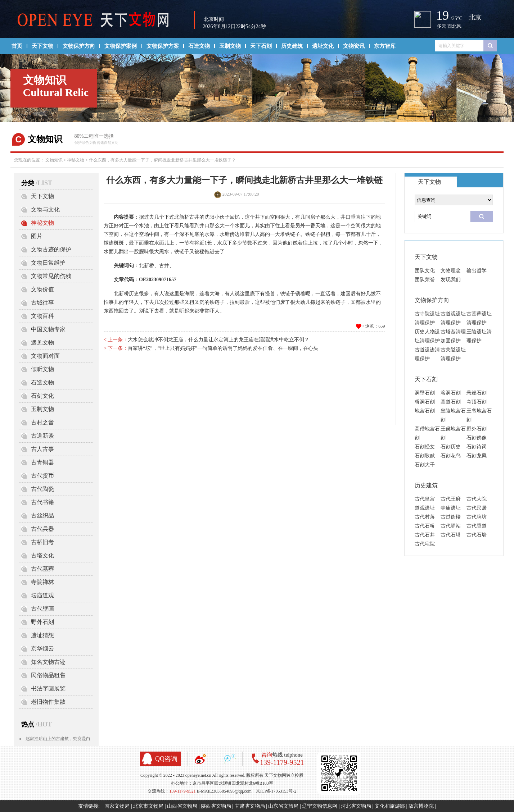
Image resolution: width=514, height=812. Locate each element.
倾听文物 (42, 369)
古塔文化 (42, 555)
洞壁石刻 (425, 393)
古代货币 (42, 476)
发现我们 (451, 280)
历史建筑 (292, 46)
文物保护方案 (163, 46)
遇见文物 (42, 343)
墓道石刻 (451, 402)
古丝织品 (42, 516)
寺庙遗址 (451, 508)
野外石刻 (42, 622)
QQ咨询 (166, 759)
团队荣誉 (425, 280)
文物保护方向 (79, 46)
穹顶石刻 (477, 402)
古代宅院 (425, 544)
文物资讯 (354, 46)
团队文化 (425, 271)
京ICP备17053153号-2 (276, 791)
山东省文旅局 (283, 806)
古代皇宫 (425, 499)
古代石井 (425, 535)
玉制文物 (230, 46)
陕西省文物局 (216, 806)
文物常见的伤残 (51, 276)
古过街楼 (451, 517)
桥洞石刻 (425, 402)
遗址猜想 (42, 635)
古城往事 (42, 303)
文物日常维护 (48, 263)
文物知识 (54, 160)
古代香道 (477, 526)
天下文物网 (97, 20)
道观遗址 (425, 508)
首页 (17, 46)
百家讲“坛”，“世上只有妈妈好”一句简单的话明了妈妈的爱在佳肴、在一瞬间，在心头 (223, 348)
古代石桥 (425, 526)
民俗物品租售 (48, 675)
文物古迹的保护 (51, 249)
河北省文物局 (356, 806)
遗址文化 (323, 46)
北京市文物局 (148, 806)
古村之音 (42, 422)
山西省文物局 (182, 806)
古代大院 (477, 499)
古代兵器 (42, 529)
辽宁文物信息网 (320, 806)
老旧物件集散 (48, 702)
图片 (37, 236)
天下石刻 (261, 46)
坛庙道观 (42, 595)
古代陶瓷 (42, 489)
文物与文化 (45, 209)
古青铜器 (42, 462)
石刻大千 (425, 465)
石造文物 (199, 46)
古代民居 (477, 508)
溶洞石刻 (451, 393)
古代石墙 (477, 535)
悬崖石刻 (477, 393)
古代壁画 (42, 609)
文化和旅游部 (390, 806)
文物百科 (42, 316)
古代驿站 (451, 526)
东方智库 (385, 46)
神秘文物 (76, 160)
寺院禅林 (42, 582)
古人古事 (42, 449)
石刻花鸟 (451, 456)
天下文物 (42, 46)
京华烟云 (42, 649)
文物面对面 (45, 356)
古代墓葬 (42, 569)
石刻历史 (451, 447)
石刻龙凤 (477, 456)
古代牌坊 (477, 517)
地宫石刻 (425, 411)
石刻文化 (42, 396)
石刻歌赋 (425, 456)
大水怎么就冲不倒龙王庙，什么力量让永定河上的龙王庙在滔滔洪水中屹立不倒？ (218, 340)
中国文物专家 (48, 329)
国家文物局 (117, 806)
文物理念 (451, 271)
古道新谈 (42, 436)
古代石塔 (451, 535)
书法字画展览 (48, 688)
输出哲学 (477, 271)
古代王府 (451, 499)
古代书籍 (42, 502)
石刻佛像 (477, 438)
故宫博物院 (421, 806)
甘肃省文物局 (250, 806)
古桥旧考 (42, 542)
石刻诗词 (477, 447)
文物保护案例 (121, 46)
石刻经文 (425, 447)
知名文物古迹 (48, 662)
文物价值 (42, 289)
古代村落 (425, 517)
